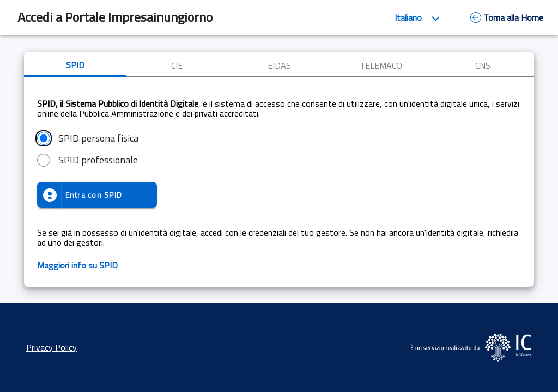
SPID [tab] (75, 65)
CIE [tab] (177, 65)
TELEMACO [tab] (381, 65)
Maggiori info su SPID (77, 265)
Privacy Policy (51, 347)
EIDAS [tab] (279, 65)
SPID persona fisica (98, 138)
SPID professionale (98, 160)
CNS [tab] (483, 65)
